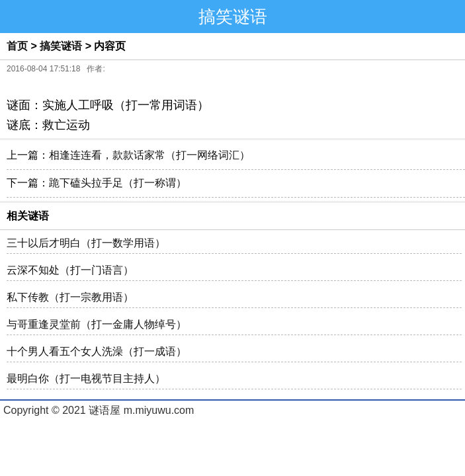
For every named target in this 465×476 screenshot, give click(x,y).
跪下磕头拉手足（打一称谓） (118, 183)
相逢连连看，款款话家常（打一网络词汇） (149, 155)
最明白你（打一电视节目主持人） (86, 378)
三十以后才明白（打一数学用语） (86, 243)
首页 (17, 46)
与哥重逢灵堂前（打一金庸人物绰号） (97, 324)
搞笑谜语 (61, 46)
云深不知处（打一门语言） (70, 270)
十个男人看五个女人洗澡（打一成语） (97, 351)
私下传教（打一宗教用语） (70, 297)
